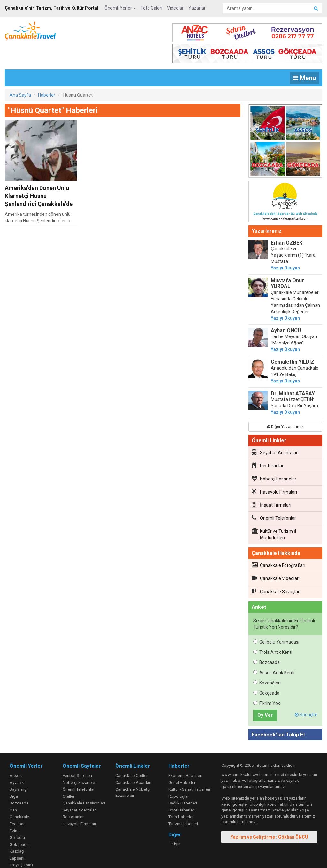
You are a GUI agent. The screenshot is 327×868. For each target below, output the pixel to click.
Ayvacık (17, 762)
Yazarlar (197, 8)
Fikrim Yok (267, 683)
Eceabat (17, 803)
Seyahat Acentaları (275, 432)
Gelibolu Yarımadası (276, 621)
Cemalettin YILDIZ (293, 341)
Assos (16, 755)
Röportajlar (179, 776)
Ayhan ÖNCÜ (286, 310)
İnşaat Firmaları (271, 484)
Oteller (68, 776)
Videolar (175, 8)
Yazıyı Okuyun (285, 247)
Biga (14, 776)
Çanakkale (19, 796)
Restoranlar (268, 445)
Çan (13, 789)
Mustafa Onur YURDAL (287, 263)
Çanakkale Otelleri (132, 755)
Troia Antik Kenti (273, 631)
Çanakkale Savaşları (276, 570)
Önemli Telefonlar (274, 497)
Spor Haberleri (182, 789)
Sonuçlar (306, 694)
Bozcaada (266, 642)
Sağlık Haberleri (183, 782)
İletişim (175, 823)
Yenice (16, 851)
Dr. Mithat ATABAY (293, 373)
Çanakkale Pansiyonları (84, 782)
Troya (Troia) (21, 844)
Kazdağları (267, 662)
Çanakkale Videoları (276, 557)
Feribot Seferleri (77, 755)
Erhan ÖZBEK (287, 222)
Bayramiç (18, 769)
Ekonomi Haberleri (185, 755)
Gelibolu (17, 817)
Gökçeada (266, 672)
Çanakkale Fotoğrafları (278, 544)
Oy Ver (265, 694)
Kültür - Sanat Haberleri (189, 769)
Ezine (15, 810)
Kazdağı (17, 830)
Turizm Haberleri (183, 803)
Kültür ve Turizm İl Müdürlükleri (274, 513)
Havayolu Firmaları (274, 471)
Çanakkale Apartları (133, 762)
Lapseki (17, 838)
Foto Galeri (152, 8)
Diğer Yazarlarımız (285, 406)
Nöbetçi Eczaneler (274, 458)
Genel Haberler (182, 762)
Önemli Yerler (120, 8)
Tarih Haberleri (181, 796)
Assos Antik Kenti (274, 652)
